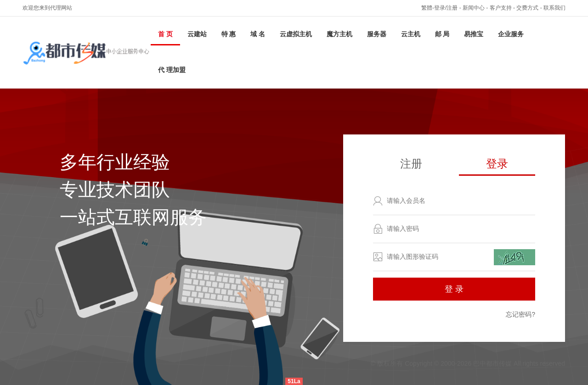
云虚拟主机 (296, 34)
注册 (411, 164)
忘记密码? (520, 314)
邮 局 (442, 34)
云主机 (411, 34)
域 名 (258, 34)
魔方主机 (339, 34)
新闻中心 (474, 8)
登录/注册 (446, 8)
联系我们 (554, 8)
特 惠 (229, 34)
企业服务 (511, 34)
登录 (497, 164)
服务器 (377, 34)
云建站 (197, 34)
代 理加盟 (172, 70)
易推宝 (474, 34)
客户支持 (501, 8)
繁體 (427, 8)
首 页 (165, 34)
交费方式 (527, 8)
